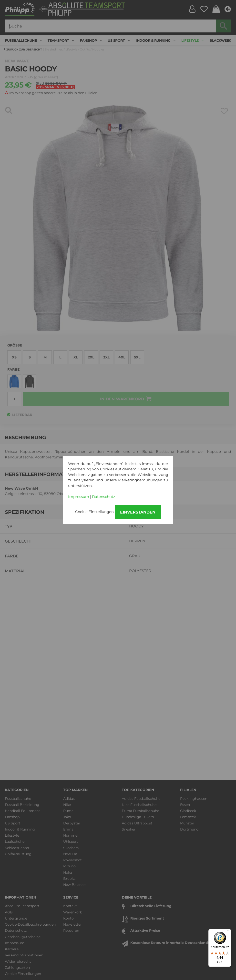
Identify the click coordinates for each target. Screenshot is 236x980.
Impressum (79, 497)
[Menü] (228, 932)
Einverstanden (138, 512)
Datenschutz (104, 497)
